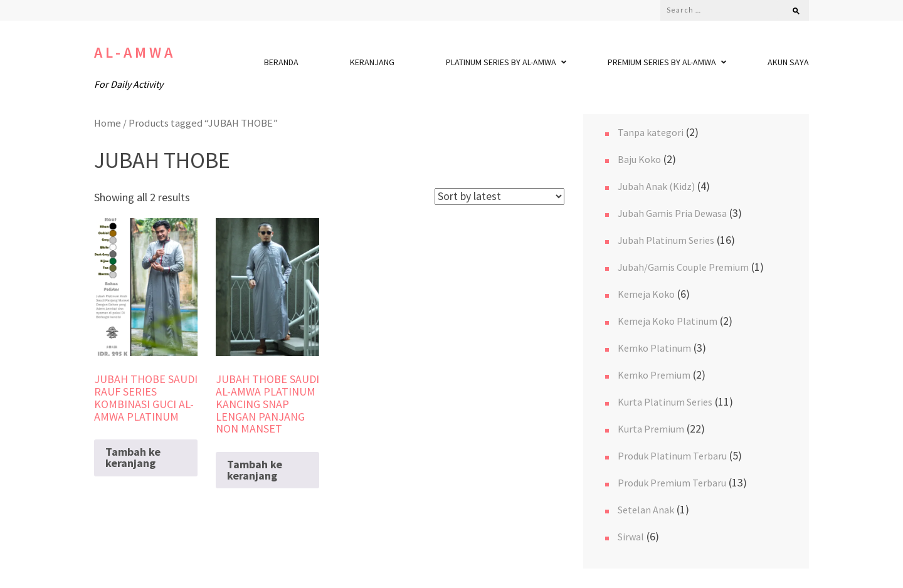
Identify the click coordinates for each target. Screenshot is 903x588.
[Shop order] (499, 197)
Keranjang (372, 62)
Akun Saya (788, 62)
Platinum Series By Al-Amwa (501, 62)
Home (108, 123)
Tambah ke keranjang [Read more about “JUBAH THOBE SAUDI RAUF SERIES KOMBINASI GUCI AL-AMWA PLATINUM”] (133, 457)
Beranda (281, 62)
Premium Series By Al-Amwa (662, 62)
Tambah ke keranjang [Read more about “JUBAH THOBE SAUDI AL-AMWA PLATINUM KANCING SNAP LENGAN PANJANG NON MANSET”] (255, 470)
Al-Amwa (135, 52)
